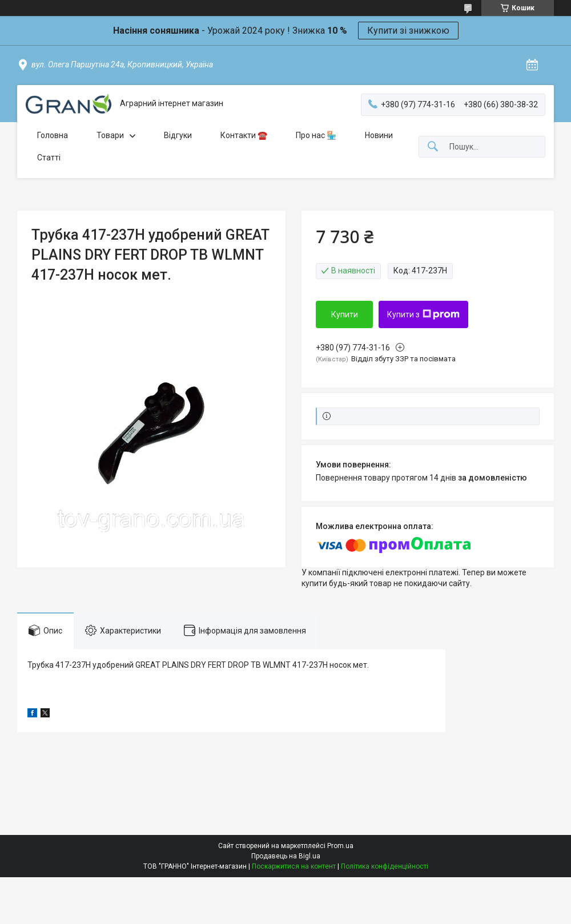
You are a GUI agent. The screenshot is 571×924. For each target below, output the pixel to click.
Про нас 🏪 (316, 135)
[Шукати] (433, 147)
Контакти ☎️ (244, 135)
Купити (345, 314)
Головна (53, 135)
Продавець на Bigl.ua (286, 856)
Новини (379, 135)
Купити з (423, 314)
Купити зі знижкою (408, 31)
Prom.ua (340, 846)
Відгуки (178, 135)
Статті (49, 158)
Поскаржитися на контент (294, 866)
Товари (110, 135)
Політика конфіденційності (385, 866)
